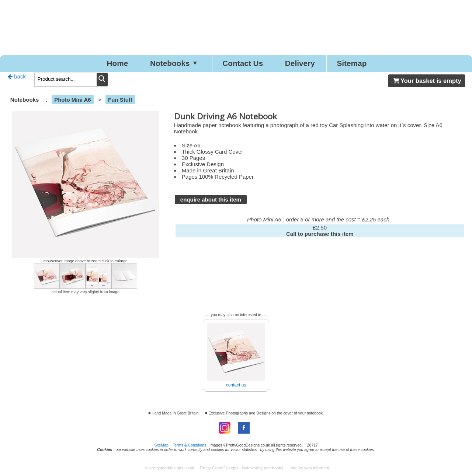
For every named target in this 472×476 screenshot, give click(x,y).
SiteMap (161, 446)
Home (108, 64)
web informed (317, 469)
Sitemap (361, 64)
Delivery (305, 64)
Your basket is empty (427, 82)
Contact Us (243, 64)
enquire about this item (211, 201)
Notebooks (170, 64)
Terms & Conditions (189, 446)
